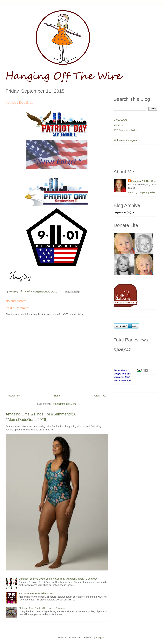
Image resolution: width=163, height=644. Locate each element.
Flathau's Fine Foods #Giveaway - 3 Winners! (43, 608)
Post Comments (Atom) (64, 404)
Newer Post (14, 396)
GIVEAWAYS (121, 120)
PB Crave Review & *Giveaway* (36, 593)
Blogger (100, 638)
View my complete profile (141, 192)
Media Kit (119, 125)
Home (57, 396)
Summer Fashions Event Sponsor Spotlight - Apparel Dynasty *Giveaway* (58, 579)
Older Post (100, 396)
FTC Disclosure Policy (125, 130)
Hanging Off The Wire (143, 181)
